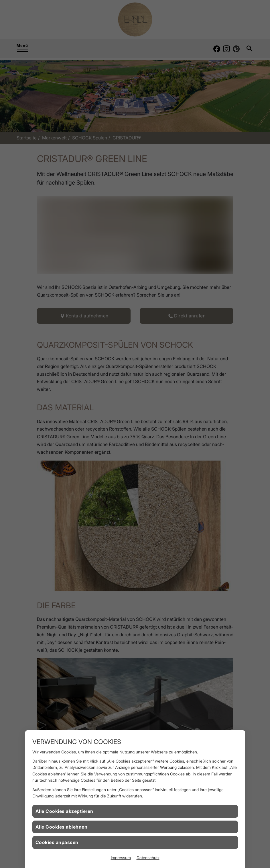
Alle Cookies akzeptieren (64, 811)
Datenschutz (148, 858)
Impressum (121, 858)
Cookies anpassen (57, 842)
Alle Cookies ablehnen (62, 827)
